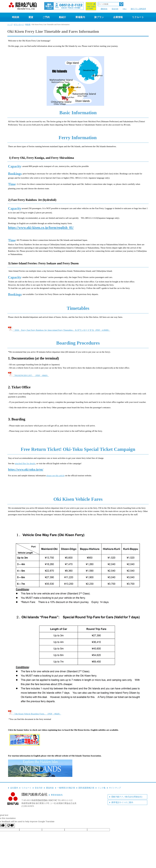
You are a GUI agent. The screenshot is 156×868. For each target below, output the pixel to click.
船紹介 (63, 17)
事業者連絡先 (57, 795)
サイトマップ (115, 788)
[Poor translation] (10, 826)
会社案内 (14, 788)
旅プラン (99, 17)
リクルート (138, 17)
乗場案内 (80, 17)
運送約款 (50, 788)
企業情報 (118, 17)
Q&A (125, 9)
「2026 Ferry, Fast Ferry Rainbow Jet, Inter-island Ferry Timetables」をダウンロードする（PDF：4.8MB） (59, 330)
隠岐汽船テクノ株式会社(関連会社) (127, 797)
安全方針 (115, 9)
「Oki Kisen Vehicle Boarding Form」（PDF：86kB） (35, 714)
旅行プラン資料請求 (138, 9)
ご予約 (46, 17)
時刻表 (16, 17)
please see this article (55, 475)
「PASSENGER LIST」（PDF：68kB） (28, 375)
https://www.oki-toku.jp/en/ (26, 469)
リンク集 (102, 788)
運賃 (31, 17)
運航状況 (104, 9)
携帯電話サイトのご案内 (122, 802)
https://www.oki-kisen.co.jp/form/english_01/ (41, 228)
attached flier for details (25, 463)
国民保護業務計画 (86, 788)
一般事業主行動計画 (66, 788)
